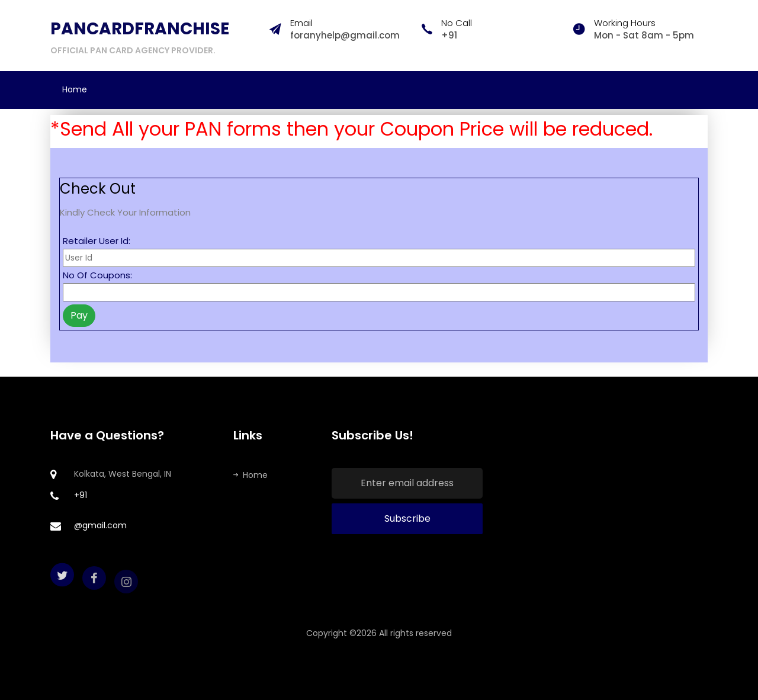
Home (75, 89)
